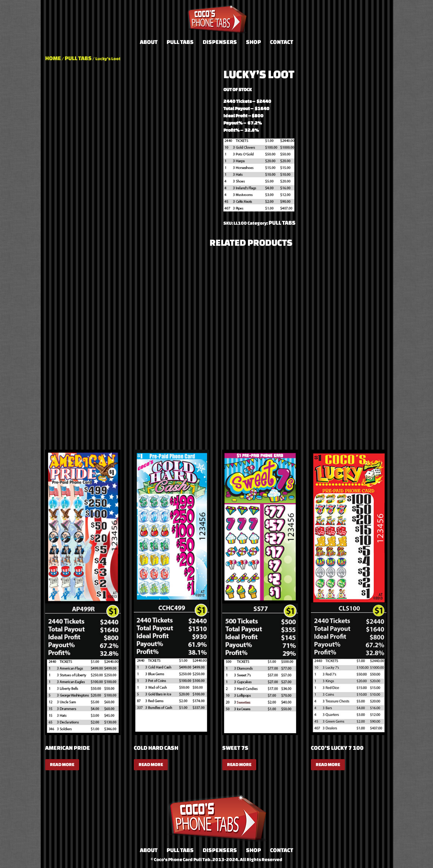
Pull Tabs (180, 42)
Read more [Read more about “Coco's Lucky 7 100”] (328, 764)
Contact (282, 42)
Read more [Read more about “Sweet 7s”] (239, 764)
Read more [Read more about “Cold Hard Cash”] (151, 764)
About (149, 42)
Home (53, 58)
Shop (253, 42)
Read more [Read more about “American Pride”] (62, 764)
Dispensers (220, 42)
